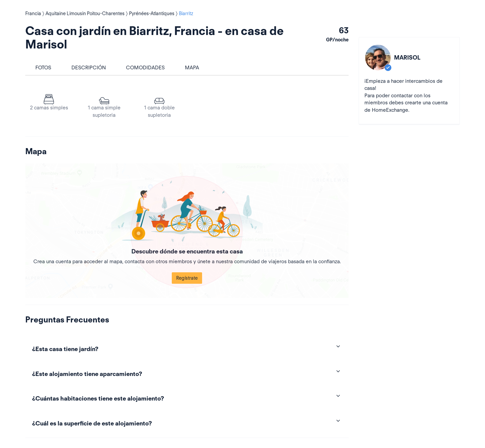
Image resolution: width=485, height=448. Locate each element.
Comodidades (145, 68)
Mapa (192, 68)
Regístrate (187, 278)
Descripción (89, 68)
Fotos (43, 68)
